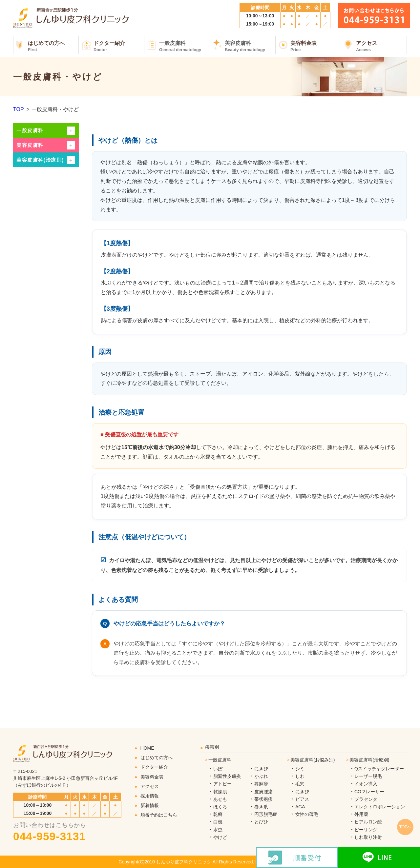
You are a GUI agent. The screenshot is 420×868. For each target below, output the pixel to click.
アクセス (381, 46)
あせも (220, 799)
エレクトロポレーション (380, 807)
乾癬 (218, 814)
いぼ (218, 769)
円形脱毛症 (266, 814)
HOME (147, 748)
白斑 (218, 822)
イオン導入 (366, 784)
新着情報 (150, 805)
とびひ (261, 822)
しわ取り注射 (368, 837)
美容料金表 (316, 46)
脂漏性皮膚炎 (227, 776)
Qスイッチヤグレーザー (379, 769)
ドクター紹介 (119, 46)
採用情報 (150, 796)
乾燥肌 (220, 792)
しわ (300, 776)
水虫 (218, 830)
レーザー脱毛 (368, 776)
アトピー (222, 784)
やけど (220, 837)
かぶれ (261, 776)
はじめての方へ (53, 46)
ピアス (302, 799)
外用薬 (361, 814)
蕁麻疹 (261, 784)
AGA (300, 807)
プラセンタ (366, 799)
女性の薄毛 (307, 814)
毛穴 (300, 784)
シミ (300, 769)
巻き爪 (261, 807)
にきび (261, 769)
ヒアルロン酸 (368, 822)
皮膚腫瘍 (263, 792)
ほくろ (220, 807)
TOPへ (405, 827)
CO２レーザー (369, 792)
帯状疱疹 (263, 799)
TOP (19, 109)
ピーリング (366, 830)
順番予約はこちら (159, 815)
